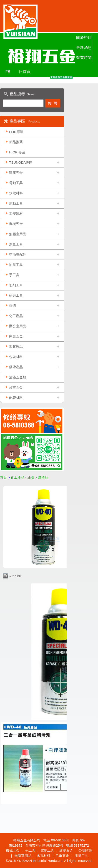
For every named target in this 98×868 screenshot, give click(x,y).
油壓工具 (16, 265)
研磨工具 (16, 295)
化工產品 (16, 316)
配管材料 (16, 398)
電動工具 (16, 183)
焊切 (13, 306)
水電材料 (16, 193)
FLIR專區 (16, 132)
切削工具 (16, 285)
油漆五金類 (18, 377)
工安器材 (16, 214)
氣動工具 (16, 203)
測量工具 (16, 244)
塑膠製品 (16, 346)
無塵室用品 (18, 234)
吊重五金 (16, 387)
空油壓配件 (18, 254)
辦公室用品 (18, 326)
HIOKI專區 (17, 152)
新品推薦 (16, 142)
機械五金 (16, 224)
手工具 (14, 275)
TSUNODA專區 (21, 162)
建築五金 (16, 173)
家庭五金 (16, 336)
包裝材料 (16, 357)
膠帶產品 (16, 367)
